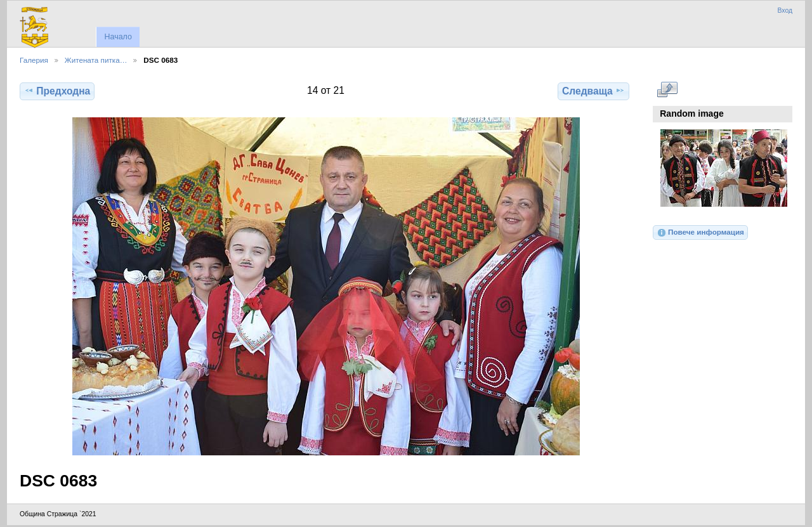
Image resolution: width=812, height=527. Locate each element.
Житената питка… (96, 60)
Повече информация (700, 233)
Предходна (57, 91)
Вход (785, 10)
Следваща (593, 91)
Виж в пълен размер (667, 89)
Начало (118, 37)
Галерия (34, 60)
